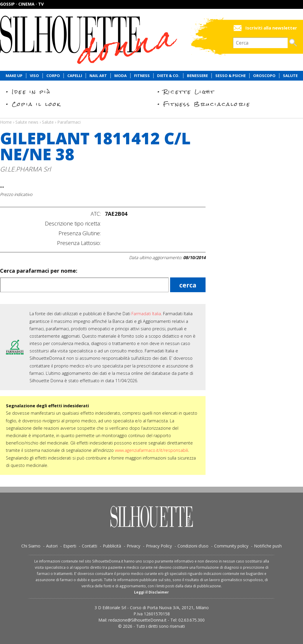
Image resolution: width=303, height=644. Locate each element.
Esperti (70, 546)
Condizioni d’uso (193, 546)
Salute (290, 76)
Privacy (133, 546)
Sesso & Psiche (230, 76)
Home (6, 122)
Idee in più (31, 92)
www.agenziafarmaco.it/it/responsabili (151, 450)
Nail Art (98, 76)
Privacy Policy (159, 546)
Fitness (142, 76)
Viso (34, 76)
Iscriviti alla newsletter (271, 28)
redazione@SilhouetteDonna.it (137, 620)
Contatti (89, 546)
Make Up (14, 76)
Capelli (75, 76)
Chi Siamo (31, 546)
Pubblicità (112, 546)
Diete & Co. (168, 76)
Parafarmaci (69, 122)
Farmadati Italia (146, 314)
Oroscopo (264, 76)
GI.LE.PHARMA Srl (25, 169)
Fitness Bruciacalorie (207, 104)
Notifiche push (268, 546)
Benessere (197, 76)
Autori (52, 546)
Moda (120, 76)
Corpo (53, 76)
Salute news (151, 117)
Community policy (231, 546)
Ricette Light (189, 92)
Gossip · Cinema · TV (22, 4)
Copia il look (36, 104)
